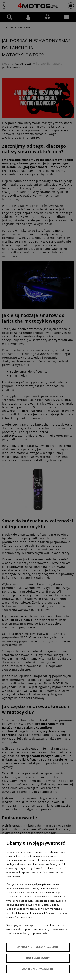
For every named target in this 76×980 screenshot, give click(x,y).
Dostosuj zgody (38, 958)
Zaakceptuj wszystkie (38, 969)
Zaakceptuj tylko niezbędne (38, 947)
